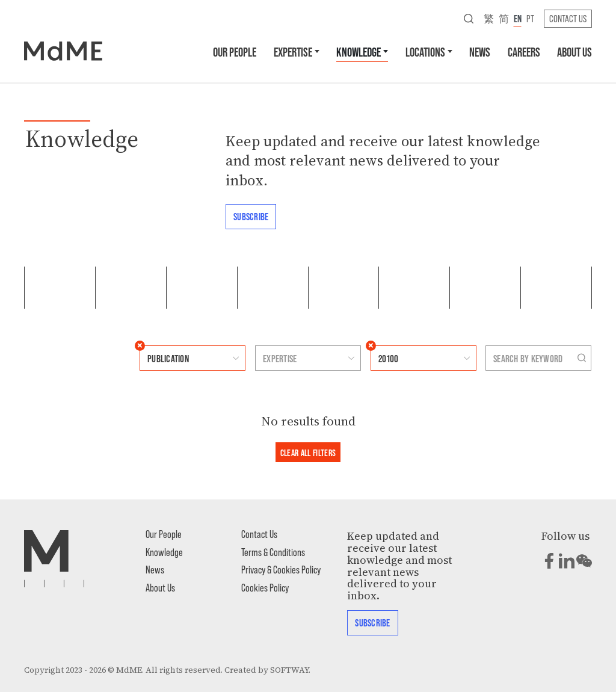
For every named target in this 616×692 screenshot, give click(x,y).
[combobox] (181, 358)
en (518, 18)
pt (530, 18)
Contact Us (568, 18)
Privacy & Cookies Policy (281, 569)
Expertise (293, 51)
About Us (574, 51)
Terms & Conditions (273, 552)
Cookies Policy (265, 587)
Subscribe (251, 216)
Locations (425, 51)
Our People (235, 51)
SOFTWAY (289, 670)
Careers (524, 51)
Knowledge (359, 51)
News (480, 51)
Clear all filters (308, 452)
